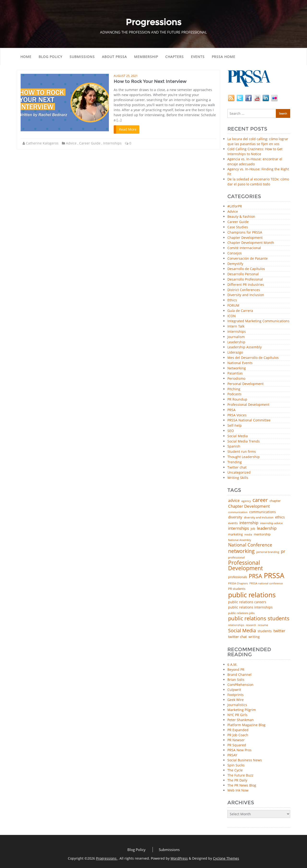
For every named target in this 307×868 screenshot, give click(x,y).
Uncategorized (239, 473)
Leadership (236, 342)
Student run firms (242, 452)
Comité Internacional (244, 248)
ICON (232, 316)
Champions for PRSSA (245, 233)
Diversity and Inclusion (246, 295)
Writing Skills (238, 478)
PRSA (231, 410)
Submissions (82, 57)
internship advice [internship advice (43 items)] (271, 523)
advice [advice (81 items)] (234, 501)
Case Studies (238, 227)
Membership (146, 57)
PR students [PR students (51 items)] (237, 589)
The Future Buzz (240, 775)
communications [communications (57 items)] (263, 512)
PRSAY (232, 755)
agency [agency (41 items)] (246, 501)
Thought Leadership (244, 457)
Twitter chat (237, 468)
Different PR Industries (246, 285)
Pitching (234, 389)
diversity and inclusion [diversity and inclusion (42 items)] (259, 517)
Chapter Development (245, 238)
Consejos (235, 253)
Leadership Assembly (245, 347)
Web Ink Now (238, 790)
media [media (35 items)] (248, 535)
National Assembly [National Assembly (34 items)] (240, 540)
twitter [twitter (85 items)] (279, 631)
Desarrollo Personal (243, 274)
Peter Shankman (241, 720)
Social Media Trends (244, 441)
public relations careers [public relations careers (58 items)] (247, 602)
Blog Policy (50, 57)
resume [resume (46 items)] (263, 625)
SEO (231, 431)
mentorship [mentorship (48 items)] (262, 534)
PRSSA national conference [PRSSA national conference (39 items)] (266, 583)
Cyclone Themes (226, 858)
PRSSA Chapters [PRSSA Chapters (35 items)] (238, 583)
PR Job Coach (238, 735)
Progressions (107, 858)
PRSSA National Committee (249, 420)
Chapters (174, 57)
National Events (240, 363)
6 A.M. (232, 664)
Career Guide (90, 143)
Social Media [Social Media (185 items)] (242, 630)
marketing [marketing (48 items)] (235, 534)
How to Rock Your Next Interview (150, 81)
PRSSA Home (224, 57)
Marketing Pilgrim (242, 710)
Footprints (236, 695)
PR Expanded (238, 730)
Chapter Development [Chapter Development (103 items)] (249, 506)
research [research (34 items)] (251, 625)
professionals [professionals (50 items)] (238, 577)
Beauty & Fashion (241, 217)
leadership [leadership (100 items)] (267, 528)
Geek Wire (236, 700)
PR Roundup (237, 400)
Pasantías (235, 373)
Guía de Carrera (240, 311)
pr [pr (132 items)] (283, 551)
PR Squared (237, 745)
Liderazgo (235, 353)
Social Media (238, 436)
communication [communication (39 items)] (238, 512)
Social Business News (245, 760)
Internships (112, 143)
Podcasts (234, 394)
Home (26, 57)
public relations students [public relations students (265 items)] (259, 618)
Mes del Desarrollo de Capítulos (253, 358)
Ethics (232, 300)
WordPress (179, 858)
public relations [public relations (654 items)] (252, 595)
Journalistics (237, 705)
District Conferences (244, 290)
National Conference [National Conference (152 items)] (250, 545)
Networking (237, 368)
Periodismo (236, 379)
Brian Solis (236, 680)
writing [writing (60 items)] (254, 637)
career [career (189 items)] (260, 500)
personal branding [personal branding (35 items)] (268, 552)
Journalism (236, 337)
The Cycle (235, 770)
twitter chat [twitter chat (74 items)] (237, 637)
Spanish (234, 446)
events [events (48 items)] (233, 523)
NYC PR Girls (237, 715)
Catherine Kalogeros (42, 143)
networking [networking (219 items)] (241, 551)
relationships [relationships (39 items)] (236, 625)
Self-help (235, 426)
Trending (235, 462)
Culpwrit (234, 690)
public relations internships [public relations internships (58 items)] (250, 607)
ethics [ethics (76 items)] (280, 517)
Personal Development (245, 384)
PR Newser (236, 740)
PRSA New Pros (239, 750)
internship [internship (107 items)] (249, 523)
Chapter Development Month (251, 243)
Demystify (235, 264)
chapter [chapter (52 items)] (275, 501)
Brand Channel (239, 675)
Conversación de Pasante (248, 259)
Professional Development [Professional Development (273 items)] (245, 566)
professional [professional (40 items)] (236, 558)
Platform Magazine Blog (246, 725)
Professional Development (248, 405)
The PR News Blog (242, 785)
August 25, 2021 (126, 76)
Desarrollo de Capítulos (246, 269)
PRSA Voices (237, 415)
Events (198, 57)
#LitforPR (235, 206)
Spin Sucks (236, 765)
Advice (71, 143)
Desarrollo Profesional (245, 279)
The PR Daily (237, 780)
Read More (128, 129)
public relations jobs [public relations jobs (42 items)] (241, 613)
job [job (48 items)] (253, 529)
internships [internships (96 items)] (239, 528)
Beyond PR (236, 670)
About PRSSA (114, 57)
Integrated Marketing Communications (258, 321)
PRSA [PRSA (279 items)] (255, 576)
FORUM (233, 306)
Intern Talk (236, 326)
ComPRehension (240, 685)
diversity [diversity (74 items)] (235, 517)
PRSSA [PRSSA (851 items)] (274, 576)
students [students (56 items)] (265, 631)
